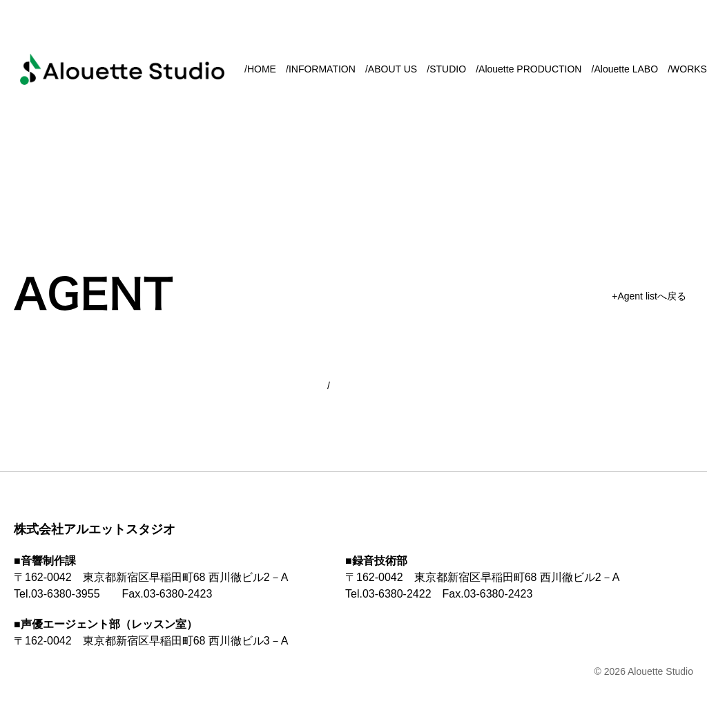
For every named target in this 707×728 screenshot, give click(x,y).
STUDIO (448, 69)
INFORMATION (322, 69)
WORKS (689, 69)
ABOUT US (393, 69)
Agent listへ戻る (652, 296)
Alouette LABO (626, 69)
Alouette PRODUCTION (530, 69)
